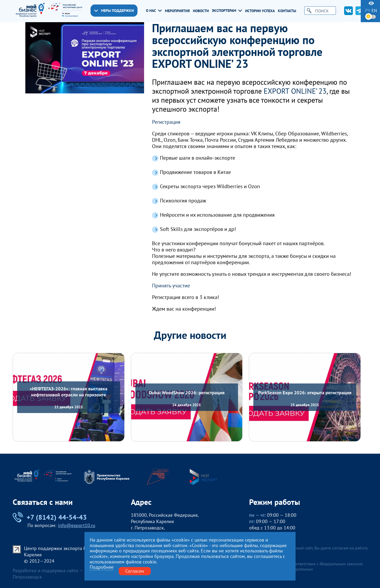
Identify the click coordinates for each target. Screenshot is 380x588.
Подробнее (102, 567)
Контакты (287, 11)
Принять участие (171, 286)
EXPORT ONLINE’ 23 (295, 91)
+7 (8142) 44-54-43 (50, 517)
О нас (154, 11)
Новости (201, 11)
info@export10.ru (77, 525)
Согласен (135, 571)
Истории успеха (260, 11)
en (374, 11)
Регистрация (166, 122)
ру (368, 11)
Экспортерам (227, 11)
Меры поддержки (114, 11)
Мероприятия (177, 11)
